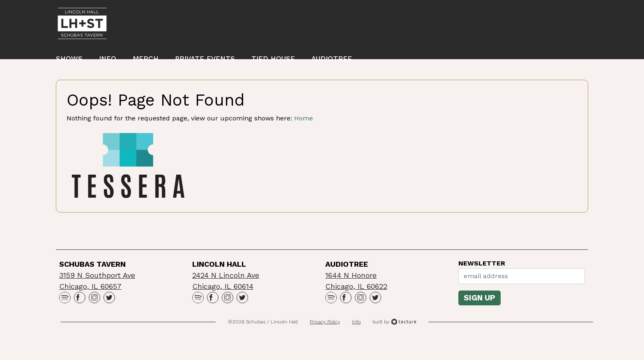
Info (108, 61)
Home (304, 135)
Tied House (273, 61)
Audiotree (332, 61)
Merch (146, 61)
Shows (69, 61)
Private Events (205, 61)
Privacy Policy (325, 339)
